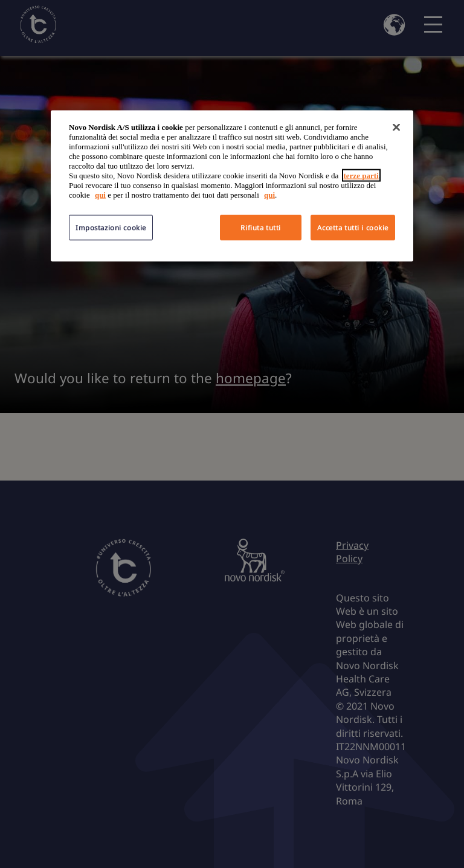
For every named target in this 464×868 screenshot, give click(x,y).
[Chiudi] (396, 128)
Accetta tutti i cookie (353, 228)
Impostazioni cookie (111, 228)
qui (100, 195)
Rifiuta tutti (260, 228)
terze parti (361, 176)
